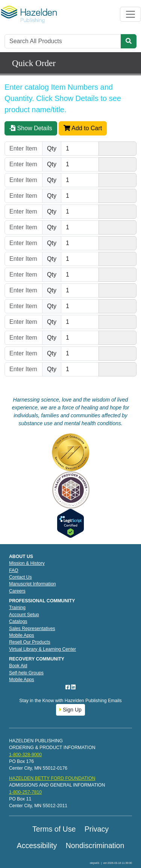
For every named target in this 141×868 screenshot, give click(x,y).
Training (17, 608)
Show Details (31, 128)
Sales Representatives (32, 629)
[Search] (63, 41)
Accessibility (37, 845)
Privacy (97, 829)
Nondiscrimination (95, 845)
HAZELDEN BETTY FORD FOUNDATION (52, 778)
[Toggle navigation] (130, 14)
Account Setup (24, 615)
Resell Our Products (30, 642)
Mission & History (27, 563)
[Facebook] (68, 687)
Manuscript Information (33, 584)
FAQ (14, 570)
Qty (52, 148)
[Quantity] (80, 149)
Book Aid (18, 666)
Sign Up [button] (70, 710)
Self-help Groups (26, 673)
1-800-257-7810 (25, 792)
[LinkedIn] (73, 687)
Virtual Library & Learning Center (42, 649)
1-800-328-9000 (25, 755)
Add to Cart (83, 128)
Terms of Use (54, 829)
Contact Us (20, 577)
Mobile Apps (22, 635)
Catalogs (18, 621)
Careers (17, 591)
